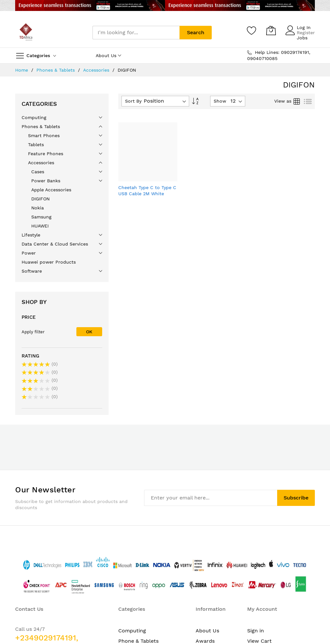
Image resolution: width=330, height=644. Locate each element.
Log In (304, 27)
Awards (205, 542)
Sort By (133, 101)
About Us (207, 532)
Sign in (256, 532)
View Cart (259, 542)
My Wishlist (262, 552)
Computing (132, 532)
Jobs (302, 38)
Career (204, 552)
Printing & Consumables (148, 590)
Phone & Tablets (138, 542)
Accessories (97, 70)
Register (306, 33)
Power (126, 570)
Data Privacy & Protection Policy (214, 570)
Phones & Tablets (56, 70)
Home (22, 70)
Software (130, 580)
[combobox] (136, 33)
